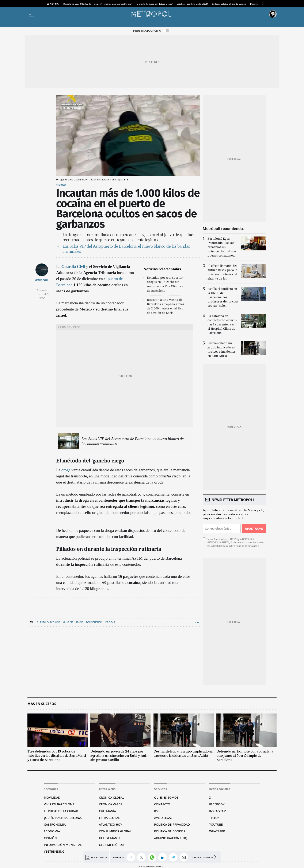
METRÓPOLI (41, 280)
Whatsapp (217, 831)
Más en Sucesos (42, 704)
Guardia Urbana (73, 622)
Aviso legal (163, 818)
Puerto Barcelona (49, 622)
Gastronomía (55, 824)
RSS (157, 811)
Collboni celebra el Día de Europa (229, 4)
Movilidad (52, 797)
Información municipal (63, 845)
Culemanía (107, 811)
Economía (52, 831)
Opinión (50, 838)
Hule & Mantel (111, 838)
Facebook (217, 804)
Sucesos (61, 185)
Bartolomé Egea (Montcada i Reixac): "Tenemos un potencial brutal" (98, 4)
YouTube (216, 824)
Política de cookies (170, 831)
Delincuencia (94, 622)
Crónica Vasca (111, 804)
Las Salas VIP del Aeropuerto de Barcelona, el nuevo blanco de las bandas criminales (133, 441)
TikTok (214, 818)
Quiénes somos (166, 797)
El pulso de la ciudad (61, 811)
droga (66, 470)
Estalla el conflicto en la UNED (192, 4)
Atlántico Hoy (111, 824)
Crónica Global (112, 797)
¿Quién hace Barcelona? (63, 818)
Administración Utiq (171, 838)
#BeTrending (54, 851)
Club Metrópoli (112, 845)
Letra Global (109, 818)
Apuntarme (254, 529)
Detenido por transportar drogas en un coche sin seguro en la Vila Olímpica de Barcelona (165, 284)
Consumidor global (115, 831)
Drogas (110, 622)
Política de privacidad (172, 824)
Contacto (162, 804)
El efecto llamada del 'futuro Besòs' (155, 4)
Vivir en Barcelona (59, 804)
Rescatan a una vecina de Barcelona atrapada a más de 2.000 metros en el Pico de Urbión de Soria (166, 306)
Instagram (218, 811)
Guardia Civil (73, 267)
